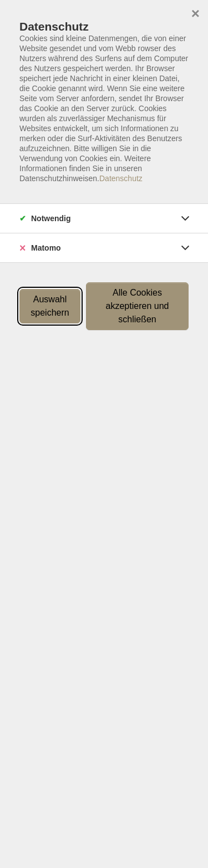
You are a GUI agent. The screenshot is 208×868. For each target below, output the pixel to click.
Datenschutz (121, 178)
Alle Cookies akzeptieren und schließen (138, 306)
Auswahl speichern (50, 306)
